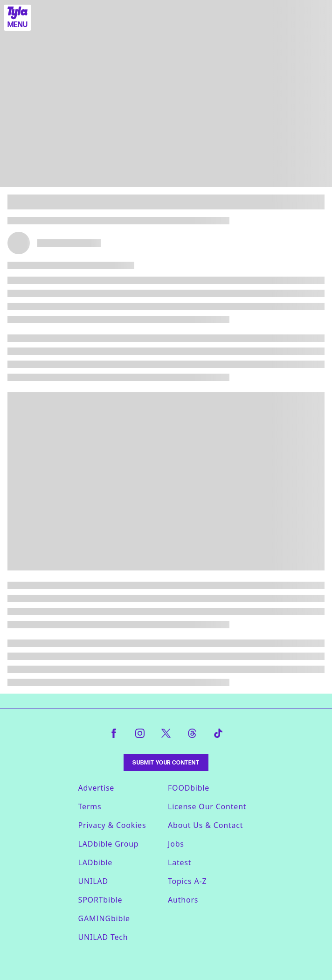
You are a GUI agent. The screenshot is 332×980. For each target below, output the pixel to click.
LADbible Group (109, 844)
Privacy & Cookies (112, 825)
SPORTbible (100, 900)
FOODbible (189, 788)
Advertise (97, 788)
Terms (90, 806)
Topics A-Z (187, 881)
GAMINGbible (104, 918)
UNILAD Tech (103, 937)
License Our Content (207, 806)
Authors (183, 900)
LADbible (96, 862)
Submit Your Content (166, 762)
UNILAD (93, 881)
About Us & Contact (205, 825)
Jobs (176, 844)
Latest (180, 862)
